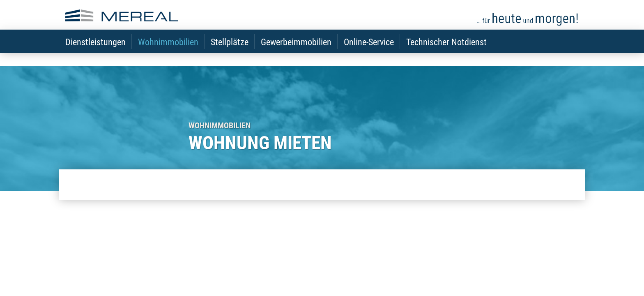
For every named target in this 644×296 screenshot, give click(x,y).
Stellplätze (230, 54)
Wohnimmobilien (168, 54)
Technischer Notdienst (446, 54)
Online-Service (369, 54)
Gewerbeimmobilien (296, 54)
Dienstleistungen (95, 54)
